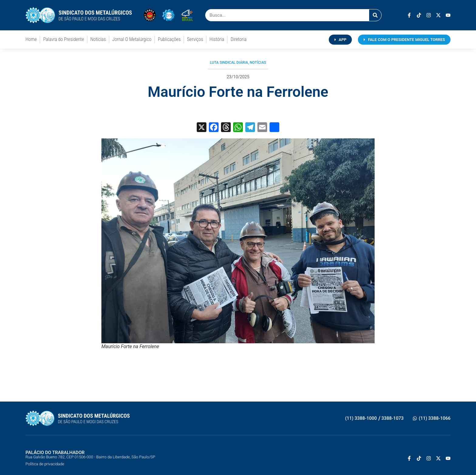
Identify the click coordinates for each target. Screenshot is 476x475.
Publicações (169, 39)
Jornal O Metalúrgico (132, 39)
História (217, 39)
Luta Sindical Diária (229, 63)
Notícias (98, 39)
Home (31, 39)
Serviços (195, 39)
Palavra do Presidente (63, 39)
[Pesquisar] (375, 15)
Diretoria (238, 39)
